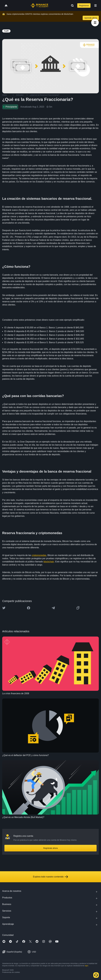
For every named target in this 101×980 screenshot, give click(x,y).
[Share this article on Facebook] (29, 608)
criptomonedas (39, 555)
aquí (87, 966)
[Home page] (40, 6)
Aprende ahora (91, 18)
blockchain (49, 562)
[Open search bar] (71, 6)
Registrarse (84, 6)
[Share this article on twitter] (4, 608)
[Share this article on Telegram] (53, 608)
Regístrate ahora (50, 848)
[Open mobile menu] (95, 6)
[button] (95, 6)
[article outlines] (95, 23)
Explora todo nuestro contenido (50, 877)
